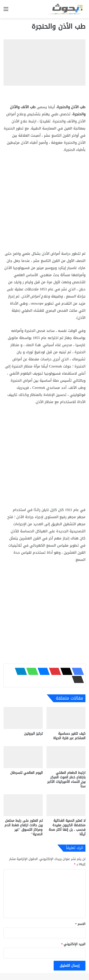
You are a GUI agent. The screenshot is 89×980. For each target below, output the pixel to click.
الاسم (80, 924)
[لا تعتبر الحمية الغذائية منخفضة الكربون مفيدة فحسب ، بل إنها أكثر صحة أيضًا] (66, 805)
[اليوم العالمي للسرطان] (23, 757)
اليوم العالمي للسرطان (26, 773)
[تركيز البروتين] (23, 718)
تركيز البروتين (33, 734)
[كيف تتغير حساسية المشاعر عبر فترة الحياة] (66, 718)
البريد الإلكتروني (73, 944)
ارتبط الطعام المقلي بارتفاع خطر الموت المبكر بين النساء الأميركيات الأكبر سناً (66, 780)
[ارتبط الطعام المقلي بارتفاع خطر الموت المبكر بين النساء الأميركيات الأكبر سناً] (66, 757)
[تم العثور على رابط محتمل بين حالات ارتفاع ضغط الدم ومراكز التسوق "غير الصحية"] (23, 805)
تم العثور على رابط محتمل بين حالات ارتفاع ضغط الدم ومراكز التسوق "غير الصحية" (24, 827)
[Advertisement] (44, 204)
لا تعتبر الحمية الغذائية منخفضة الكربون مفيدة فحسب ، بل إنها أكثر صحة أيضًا (67, 827)
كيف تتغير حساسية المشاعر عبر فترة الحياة (69, 736)
